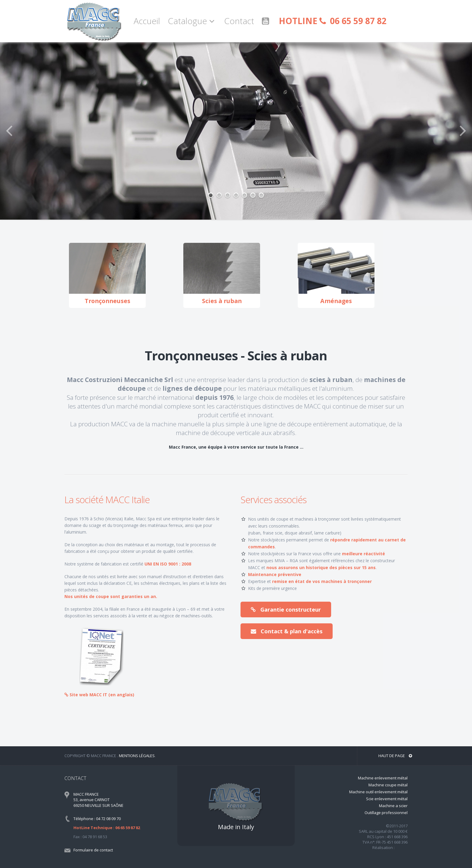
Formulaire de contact (93, 850)
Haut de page (395, 756)
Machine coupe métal (388, 785)
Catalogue (192, 21)
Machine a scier (393, 806)
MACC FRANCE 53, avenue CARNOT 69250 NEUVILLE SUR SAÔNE (98, 800)
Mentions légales (137, 756)
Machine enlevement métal (383, 778)
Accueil (147, 21)
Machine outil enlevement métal (378, 792)
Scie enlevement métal (387, 799)
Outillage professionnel (386, 813)
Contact (239, 21)
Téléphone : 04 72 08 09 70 (97, 819)
